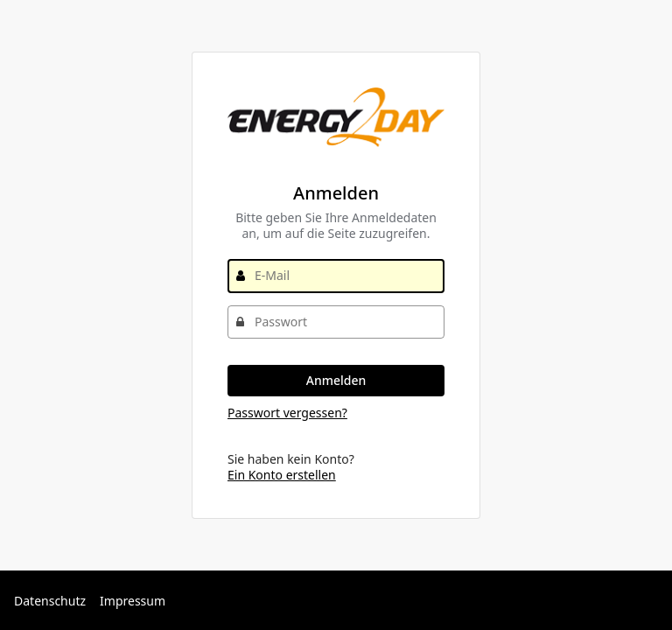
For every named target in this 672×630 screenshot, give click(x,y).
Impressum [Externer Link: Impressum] (133, 601)
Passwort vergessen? (287, 413)
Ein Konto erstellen (282, 475)
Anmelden (336, 380)
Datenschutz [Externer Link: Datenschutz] (50, 601)
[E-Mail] (336, 276)
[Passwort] (336, 322)
